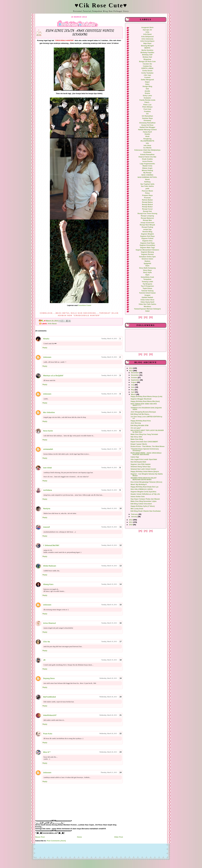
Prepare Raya (147, 195)
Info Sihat (147, 146)
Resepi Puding (147, 227)
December (135, 373)
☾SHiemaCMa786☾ (52, 545)
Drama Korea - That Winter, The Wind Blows (148, 446)
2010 (131, 525)
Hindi (147, 136)
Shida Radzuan (50, 566)
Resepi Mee (147, 220)
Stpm (147, 275)
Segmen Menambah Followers (147, 250)
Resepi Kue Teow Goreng (147, 214)
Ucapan (147, 295)
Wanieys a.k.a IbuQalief (53, 376)
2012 (131, 520)
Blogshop (147, 59)
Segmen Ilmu (147, 241)
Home (79, 837)
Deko (147, 84)
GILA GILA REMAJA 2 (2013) (142, 489)
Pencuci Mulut (147, 191)
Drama (147, 93)
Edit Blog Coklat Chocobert (141, 504)
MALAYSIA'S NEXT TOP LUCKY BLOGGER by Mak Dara (147, 431)
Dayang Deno (49, 678)
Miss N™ (47, 752)
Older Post (119, 837)
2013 (131, 371)
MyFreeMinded (49, 697)
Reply (45, 348)
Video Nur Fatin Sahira (147, 304)
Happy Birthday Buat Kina (141, 421)
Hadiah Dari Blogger (147, 127)
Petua (147, 193)
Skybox (147, 261)
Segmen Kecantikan (147, 245)
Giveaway (147, 121)
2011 (131, 522)
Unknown (47, 357)
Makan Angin (147, 168)
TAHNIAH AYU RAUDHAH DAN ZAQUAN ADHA (146, 409)
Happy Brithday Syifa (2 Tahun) (143, 506)
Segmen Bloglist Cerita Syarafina (143, 492)
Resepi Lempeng (147, 216)
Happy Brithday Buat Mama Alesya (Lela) (146, 396)
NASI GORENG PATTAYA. (147, 177)
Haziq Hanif (147, 132)
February (135, 514)
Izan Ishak (47, 468)
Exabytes (147, 98)
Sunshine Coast (85, 305)
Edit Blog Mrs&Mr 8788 (140, 426)
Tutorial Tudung (147, 291)
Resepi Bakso (147, 202)
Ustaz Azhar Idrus (147, 300)
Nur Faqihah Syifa (147, 184)
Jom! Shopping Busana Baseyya (143, 412)
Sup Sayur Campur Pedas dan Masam (145, 499)
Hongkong (147, 139)
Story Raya (147, 270)
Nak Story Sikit (136, 437)
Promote (147, 198)
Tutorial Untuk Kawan (147, 293)
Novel (147, 179)
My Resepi (147, 173)
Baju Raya (147, 43)
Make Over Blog (137, 439)
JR (44, 660)
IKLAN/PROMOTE (147, 141)
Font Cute (147, 109)
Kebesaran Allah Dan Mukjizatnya (147, 150)
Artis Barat (52, 324)
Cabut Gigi (135, 457)
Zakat (147, 311)
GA (147, 114)
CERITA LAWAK (147, 68)
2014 (131, 368)
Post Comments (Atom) (56, 841)
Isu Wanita (147, 148)
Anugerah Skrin (147, 27)
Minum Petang (147, 170)
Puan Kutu (48, 734)
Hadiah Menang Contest (147, 130)
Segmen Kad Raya (147, 243)
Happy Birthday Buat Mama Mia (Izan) (145, 401)
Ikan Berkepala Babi (138, 462)
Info (147, 143)
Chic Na (47, 642)
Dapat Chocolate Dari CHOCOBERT (144, 442)
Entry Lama (147, 96)
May (133, 390)
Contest (147, 77)
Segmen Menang (147, 252)
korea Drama (147, 161)
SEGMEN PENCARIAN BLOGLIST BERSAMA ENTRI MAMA (144, 479)
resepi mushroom (147, 223)
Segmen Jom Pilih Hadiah (141, 464)
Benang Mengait (147, 46)
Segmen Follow (147, 238)
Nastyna (47, 509)
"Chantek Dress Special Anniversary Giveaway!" (145, 450)
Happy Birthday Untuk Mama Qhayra (145, 472)
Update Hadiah (147, 297)
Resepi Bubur (147, 207)
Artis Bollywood (147, 37)
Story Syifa (147, 273)
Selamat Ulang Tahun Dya (141, 467)
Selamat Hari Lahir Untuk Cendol (143, 469)
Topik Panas (147, 288)
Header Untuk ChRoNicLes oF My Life (145, 494)
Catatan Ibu (147, 66)
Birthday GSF (147, 55)
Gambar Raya (147, 118)
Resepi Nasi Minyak (147, 225)
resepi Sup (147, 229)
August (134, 382)
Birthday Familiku (147, 53)
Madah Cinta (147, 166)
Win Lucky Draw (137, 509)
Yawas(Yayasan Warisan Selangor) (147, 309)
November (135, 375)
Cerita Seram (147, 71)
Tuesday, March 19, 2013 (109, 339)
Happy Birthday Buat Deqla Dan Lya (144, 487)
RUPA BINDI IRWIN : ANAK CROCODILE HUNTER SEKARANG (146, 454)
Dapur (147, 82)
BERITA (147, 48)
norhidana (48, 490)
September (135, 380)
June (133, 387)
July (133, 385)
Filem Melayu (147, 107)
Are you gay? (136, 428)
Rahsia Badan (147, 200)
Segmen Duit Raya (147, 236)
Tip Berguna (147, 284)
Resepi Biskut (147, 205)
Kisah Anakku (147, 159)
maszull (46, 527)
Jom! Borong (136, 423)
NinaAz (46, 339)
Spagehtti (147, 264)
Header (147, 134)
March (134, 394)
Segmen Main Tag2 (147, 248)
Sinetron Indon (147, 259)
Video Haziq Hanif (147, 302)
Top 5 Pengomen (147, 286)
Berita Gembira (147, 50)
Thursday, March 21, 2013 (109, 772)
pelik (147, 189)
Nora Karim (48, 431)
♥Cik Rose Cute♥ (101, 5)
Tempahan (147, 279)
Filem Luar (147, 105)
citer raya (147, 75)
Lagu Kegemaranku (147, 164)
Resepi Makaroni (147, 218)
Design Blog (147, 86)
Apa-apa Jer (147, 30)
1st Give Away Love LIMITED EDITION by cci (146, 417)
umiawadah (48, 449)
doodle (147, 91)
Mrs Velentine (49, 412)
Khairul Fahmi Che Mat (147, 157)
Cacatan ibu (147, 64)
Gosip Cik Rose (147, 125)
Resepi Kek (147, 211)
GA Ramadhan (147, 116)
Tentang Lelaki (147, 282)
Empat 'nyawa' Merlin (139, 444)
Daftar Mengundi (147, 80)
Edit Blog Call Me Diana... (140, 414)
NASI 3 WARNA (147, 175)
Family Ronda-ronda (147, 100)
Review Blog (147, 232)
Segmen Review (147, 254)
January (134, 517)
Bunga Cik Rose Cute (147, 62)
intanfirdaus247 (50, 715)
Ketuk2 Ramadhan (147, 155)
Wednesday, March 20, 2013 (108, 678)
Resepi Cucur (147, 209)
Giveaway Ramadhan (147, 123)
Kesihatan (147, 152)
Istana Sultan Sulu (138, 497)
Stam (147, 266)
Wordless (147, 307)
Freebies (147, 112)
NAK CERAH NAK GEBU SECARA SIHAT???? (144, 405)
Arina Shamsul (49, 623)
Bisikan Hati (147, 57)
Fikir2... (147, 102)
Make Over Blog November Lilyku (144, 501)
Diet (147, 89)
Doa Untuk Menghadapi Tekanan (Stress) (146, 482)
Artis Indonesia (147, 39)
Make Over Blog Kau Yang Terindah (144, 434)
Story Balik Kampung (147, 268)
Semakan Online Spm (147, 257)
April (133, 392)
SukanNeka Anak (147, 277)
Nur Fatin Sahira (147, 186)
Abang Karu (48, 584)
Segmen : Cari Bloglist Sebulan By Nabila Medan (147, 475)
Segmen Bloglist (147, 234)
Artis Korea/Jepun (147, 41)
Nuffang (147, 182)
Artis (147, 32)
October (134, 378)
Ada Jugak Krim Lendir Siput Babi (144, 459)
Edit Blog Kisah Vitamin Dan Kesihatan (146, 511)
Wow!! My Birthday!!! (139, 484)
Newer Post (40, 837)
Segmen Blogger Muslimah (141, 399)
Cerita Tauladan (147, 73)
